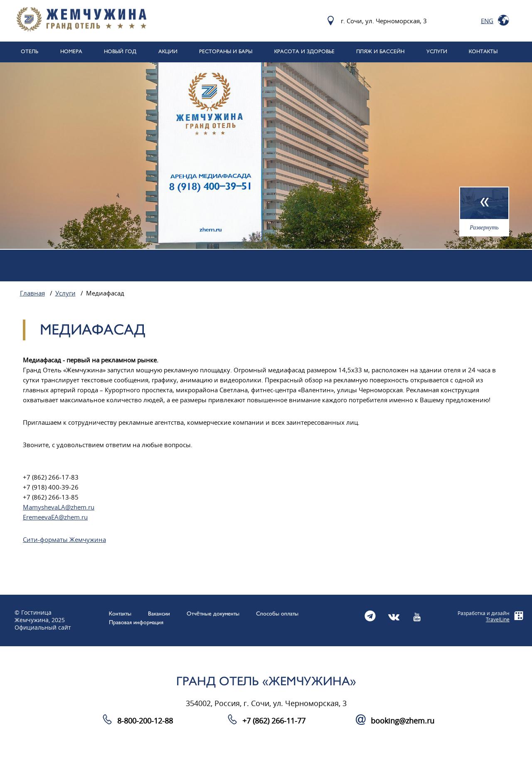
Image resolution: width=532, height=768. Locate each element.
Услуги (65, 293)
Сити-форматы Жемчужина (64, 540)
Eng (487, 21)
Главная (32, 293)
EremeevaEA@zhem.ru (55, 517)
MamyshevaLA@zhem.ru (59, 507)
